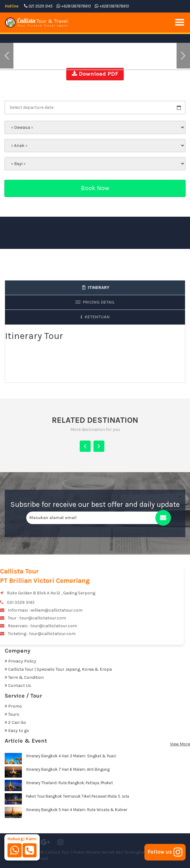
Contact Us (18, 686)
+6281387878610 (74, 6)
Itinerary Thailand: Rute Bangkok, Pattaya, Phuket (69, 783)
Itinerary (95, 288)
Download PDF (95, 74)
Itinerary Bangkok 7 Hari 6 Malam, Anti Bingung (68, 769)
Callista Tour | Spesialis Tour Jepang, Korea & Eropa (58, 669)
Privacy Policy (20, 661)
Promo (13, 706)
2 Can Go (15, 722)
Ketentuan (95, 317)
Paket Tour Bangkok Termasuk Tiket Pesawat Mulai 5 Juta (77, 796)
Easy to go (17, 731)
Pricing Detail (95, 302)
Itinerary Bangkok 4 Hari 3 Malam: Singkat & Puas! (71, 756)
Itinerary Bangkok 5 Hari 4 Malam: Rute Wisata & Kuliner (77, 810)
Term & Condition (24, 677)
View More (180, 744)
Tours (12, 714)
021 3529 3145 (38, 6)
